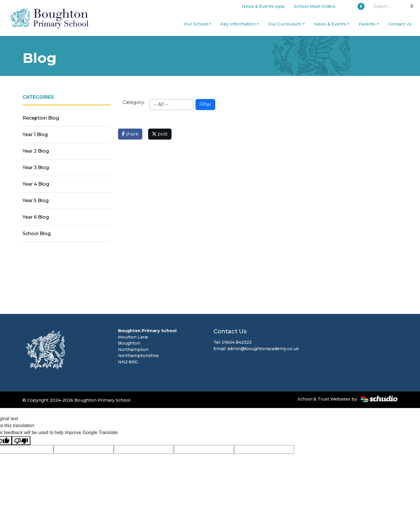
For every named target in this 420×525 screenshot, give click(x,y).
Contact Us (400, 24)
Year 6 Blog (36, 217)
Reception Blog (41, 118)
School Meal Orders (315, 6)
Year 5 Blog (36, 201)
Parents (367, 24)
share (130, 134)
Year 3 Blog (36, 168)
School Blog (37, 234)
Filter (205, 104)
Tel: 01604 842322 (233, 342)
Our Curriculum (285, 24)
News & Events (330, 24)
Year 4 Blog (36, 184)
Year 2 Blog (36, 151)
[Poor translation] (21, 441)
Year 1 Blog (35, 135)
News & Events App (263, 6)
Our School (196, 24)
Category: (134, 102)
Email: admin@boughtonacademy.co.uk (256, 349)
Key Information (238, 24)
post (160, 134)
